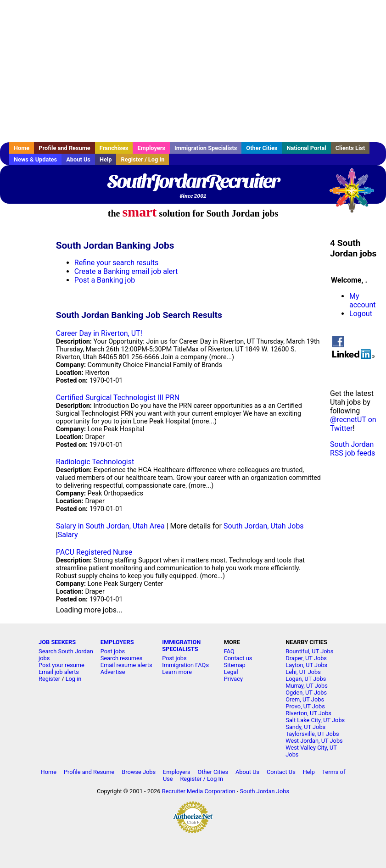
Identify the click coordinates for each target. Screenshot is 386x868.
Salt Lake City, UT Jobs (315, 720)
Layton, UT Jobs (306, 665)
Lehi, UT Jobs (303, 672)
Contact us (238, 658)
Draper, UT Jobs (306, 658)
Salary (68, 535)
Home (22, 148)
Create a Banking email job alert (126, 271)
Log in (74, 679)
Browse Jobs (139, 772)
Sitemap (235, 665)
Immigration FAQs (185, 665)
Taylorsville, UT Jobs (312, 734)
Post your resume (62, 665)
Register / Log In (143, 159)
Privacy (233, 679)
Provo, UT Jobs (305, 706)
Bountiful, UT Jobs (309, 651)
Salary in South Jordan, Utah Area (110, 526)
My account (362, 300)
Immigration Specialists (206, 148)
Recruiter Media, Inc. (356, 195)
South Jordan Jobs (264, 791)
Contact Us (281, 772)
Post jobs (113, 651)
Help (106, 159)
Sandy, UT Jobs (305, 727)
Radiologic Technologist (95, 462)
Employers (151, 148)
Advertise (113, 672)
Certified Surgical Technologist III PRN (118, 398)
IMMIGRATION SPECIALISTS (181, 645)
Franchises (114, 148)
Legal (231, 672)
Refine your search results (116, 263)
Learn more (177, 672)
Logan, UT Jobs (306, 679)
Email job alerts (59, 672)
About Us (78, 159)
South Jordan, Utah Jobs (264, 526)
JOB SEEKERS (57, 642)
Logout (361, 314)
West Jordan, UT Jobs (314, 741)
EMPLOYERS (117, 642)
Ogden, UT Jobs (306, 693)
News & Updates (35, 159)
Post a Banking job (105, 280)
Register (49, 679)
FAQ (229, 651)
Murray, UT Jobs (307, 686)
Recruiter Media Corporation (199, 791)
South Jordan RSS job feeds (352, 449)
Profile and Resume (64, 148)
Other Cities (262, 148)
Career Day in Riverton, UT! (99, 333)
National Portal (306, 148)
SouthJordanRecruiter (193, 181)
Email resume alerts (126, 665)
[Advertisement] (193, 71)
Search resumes (122, 658)
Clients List (350, 148)
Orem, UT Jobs (305, 699)
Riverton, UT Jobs (308, 713)
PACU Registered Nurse (94, 552)
